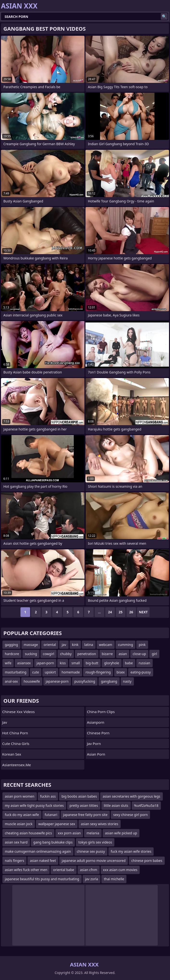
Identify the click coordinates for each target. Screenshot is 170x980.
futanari (51, 815)
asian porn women (20, 796)
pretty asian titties (84, 805)
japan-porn (45, 663)
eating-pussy (141, 672)
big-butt (92, 663)
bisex (121, 672)
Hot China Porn (15, 733)
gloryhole (111, 663)
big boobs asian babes (79, 796)
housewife (32, 681)
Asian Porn (96, 754)
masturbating (16, 672)
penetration (87, 654)
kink (75, 645)
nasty (127, 681)
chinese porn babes (147, 861)
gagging (11, 645)
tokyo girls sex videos (95, 842)
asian (123, 654)
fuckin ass (48, 796)
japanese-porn (57, 681)
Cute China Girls (16, 744)
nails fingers (14, 861)
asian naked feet (43, 861)
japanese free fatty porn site (85, 815)
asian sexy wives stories (100, 824)
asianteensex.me (16, 765)
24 (110, 612)
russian (144, 663)
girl (154, 654)
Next (143, 612)
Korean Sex (12, 754)
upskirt (50, 672)
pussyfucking (85, 681)
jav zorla (92, 879)
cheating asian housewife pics (28, 833)
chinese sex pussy (91, 851)
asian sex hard (16, 842)
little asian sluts (116, 805)
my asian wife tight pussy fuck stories (34, 805)
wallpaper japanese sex (57, 824)
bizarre (107, 654)
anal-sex (11, 681)
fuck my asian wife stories (131, 851)
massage (31, 645)
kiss (63, 663)
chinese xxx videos (18, 712)
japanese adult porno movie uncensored (94, 861)
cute (36, 672)
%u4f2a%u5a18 (146, 805)
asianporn (96, 722)
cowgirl (49, 654)
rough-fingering (98, 672)
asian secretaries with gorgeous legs (131, 796)
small (76, 663)
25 (121, 612)
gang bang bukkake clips (53, 842)
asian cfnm (89, 870)
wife (8, 663)
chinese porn (98, 733)
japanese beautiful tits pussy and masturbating (42, 879)
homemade (71, 672)
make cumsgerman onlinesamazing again (38, 851)
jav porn (94, 744)
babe (129, 663)
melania (93, 833)
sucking (31, 654)
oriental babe (64, 870)
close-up (139, 654)
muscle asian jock (19, 824)
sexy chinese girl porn (130, 815)
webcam (106, 645)
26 (131, 612)
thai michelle (114, 879)
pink (142, 645)
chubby (66, 654)
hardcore (12, 654)
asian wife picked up (121, 833)
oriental (50, 645)
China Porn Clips (101, 712)
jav (64, 645)
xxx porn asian (69, 833)
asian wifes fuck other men (26, 870)
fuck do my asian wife (22, 815)
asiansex (24, 663)
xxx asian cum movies (120, 870)
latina (89, 645)
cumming (125, 645)
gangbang (109, 681)
